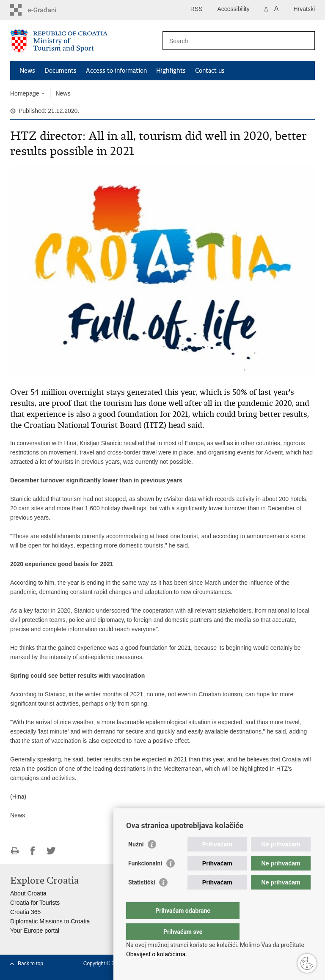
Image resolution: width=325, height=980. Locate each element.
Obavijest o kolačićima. (157, 954)
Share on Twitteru (51, 851)
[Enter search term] (230, 41)
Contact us (210, 71)
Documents (61, 71)
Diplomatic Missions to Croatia (50, 921)
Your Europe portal (35, 931)
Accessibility (234, 9)
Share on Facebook (33, 851)
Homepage (25, 93)
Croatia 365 (25, 912)
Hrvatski (304, 9)
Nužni (136, 861)
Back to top (30, 964)
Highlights (171, 71)
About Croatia (28, 893)
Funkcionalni (145, 880)
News (27, 71)
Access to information (116, 71)
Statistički (142, 899)
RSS (197, 9)
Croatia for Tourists (35, 903)
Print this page (15, 851)
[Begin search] (305, 41)
